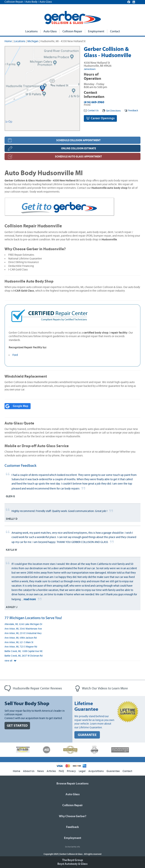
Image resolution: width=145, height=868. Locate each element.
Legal (82, 771)
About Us (29, 771)
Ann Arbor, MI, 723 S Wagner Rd (21, 647)
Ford (15, 355)
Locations (31, 31)
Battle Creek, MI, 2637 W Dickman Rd (24, 656)
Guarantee (113, 771)
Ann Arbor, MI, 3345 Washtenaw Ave (23, 629)
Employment (96, 31)
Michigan (33, 41)
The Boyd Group (72, 860)
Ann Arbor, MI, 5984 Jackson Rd (21, 638)
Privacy (71, 771)
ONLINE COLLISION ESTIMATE (79, 148)
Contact (115, 31)
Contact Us (91, 111)
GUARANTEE (87, 735)
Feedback (131, 111)
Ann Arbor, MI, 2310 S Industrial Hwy (23, 633)
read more (30, 599)
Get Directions (111, 111)
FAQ (61, 771)
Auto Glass (50, 31)
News (40, 771)
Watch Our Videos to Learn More (102, 688)
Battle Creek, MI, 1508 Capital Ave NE (24, 651)
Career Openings (100, 118)
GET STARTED (17, 726)
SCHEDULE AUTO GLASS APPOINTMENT (78, 157)
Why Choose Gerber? (73, 816)
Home (8, 41)
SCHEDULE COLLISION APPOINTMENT (78, 140)
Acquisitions (96, 771)
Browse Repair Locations (72, 784)
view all (10, 661)
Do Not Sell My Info (72, 847)
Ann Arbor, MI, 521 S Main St (19, 642)
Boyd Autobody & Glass (72, 864)
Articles (51, 771)
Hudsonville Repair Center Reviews (33, 688)
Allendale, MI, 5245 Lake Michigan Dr (23, 624)
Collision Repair (72, 31)
